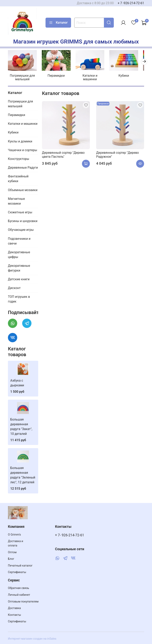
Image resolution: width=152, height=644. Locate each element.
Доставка (14, 608)
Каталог (58, 23)
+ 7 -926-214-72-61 (131, 3)
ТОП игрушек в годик (19, 298)
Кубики (119, 75)
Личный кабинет (19, 595)
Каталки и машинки (87, 76)
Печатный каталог (20, 566)
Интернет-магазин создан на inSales (32, 639)
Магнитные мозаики (16, 200)
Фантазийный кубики (18, 178)
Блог (11, 559)
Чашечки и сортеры (23, 149)
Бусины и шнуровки (23, 220)
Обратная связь (19, 588)
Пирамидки (55, 75)
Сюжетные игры (20, 211)
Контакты (14, 615)
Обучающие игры (21, 229)
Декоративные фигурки (19, 267)
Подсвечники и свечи (19, 240)
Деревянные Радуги (23, 167)
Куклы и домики (20, 140)
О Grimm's (14, 535)
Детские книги (19, 278)
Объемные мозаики (23, 189)
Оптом (12, 552)
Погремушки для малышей (23, 76)
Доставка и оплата (16, 543)
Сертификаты (17, 572)
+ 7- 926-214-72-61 (70, 535)
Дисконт (14, 287)
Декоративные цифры (19, 253)
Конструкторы (19, 158)
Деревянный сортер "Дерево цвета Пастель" (63, 153)
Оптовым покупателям (23, 602)
